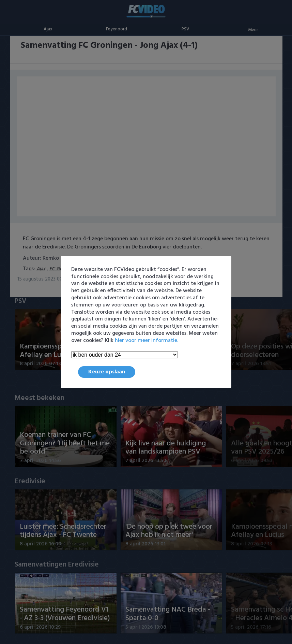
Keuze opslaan (107, 372)
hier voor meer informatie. (147, 341)
